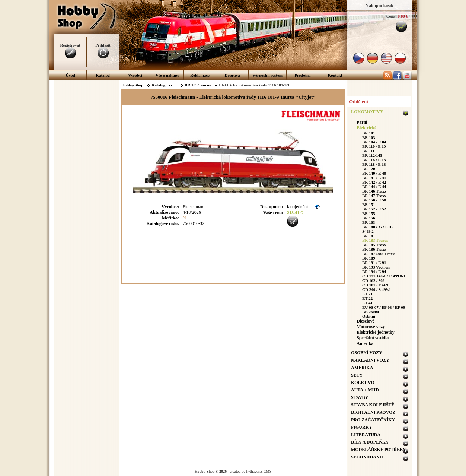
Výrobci (135, 75)
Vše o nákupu (167, 75)
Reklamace (200, 75)
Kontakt (335, 75)
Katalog (103, 75)
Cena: (392, 16)
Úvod (70, 75)
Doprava (232, 75)
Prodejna (302, 75)
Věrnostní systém (267, 75)
